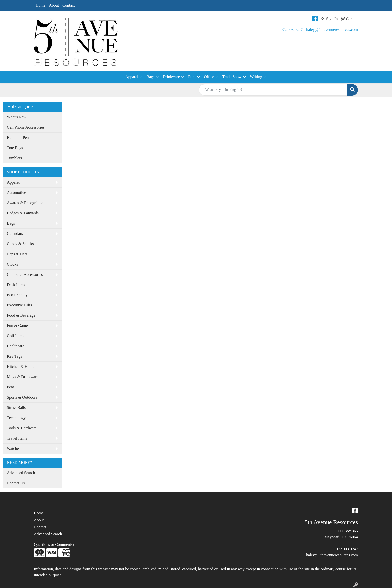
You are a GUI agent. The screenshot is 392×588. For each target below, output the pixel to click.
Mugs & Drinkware (23, 377)
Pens (11, 387)
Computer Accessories (25, 274)
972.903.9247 (292, 30)
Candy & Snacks (20, 244)
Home (41, 5)
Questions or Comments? (54, 544)
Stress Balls (16, 408)
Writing (256, 77)
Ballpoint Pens (19, 138)
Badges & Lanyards (23, 213)
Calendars (15, 233)
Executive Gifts (19, 305)
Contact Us (16, 483)
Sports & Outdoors (22, 397)
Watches (14, 448)
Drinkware (171, 77)
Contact (69, 5)
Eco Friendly (17, 295)
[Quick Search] (273, 90)
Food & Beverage (21, 315)
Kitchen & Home (21, 367)
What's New (17, 117)
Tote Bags (15, 148)
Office (209, 77)
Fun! (192, 77)
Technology (16, 418)
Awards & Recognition (25, 203)
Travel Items (17, 438)
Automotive (16, 192)
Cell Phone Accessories (26, 127)
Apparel (132, 77)
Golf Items (16, 336)
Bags (150, 77)
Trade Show (232, 77)
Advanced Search (21, 473)
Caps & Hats (17, 254)
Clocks (12, 264)
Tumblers (15, 158)
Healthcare (16, 346)
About (54, 5)
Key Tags (14, 356)
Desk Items (16, 285)
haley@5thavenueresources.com (332, 30)
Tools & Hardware (22, 428)
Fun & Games (18, 326)
